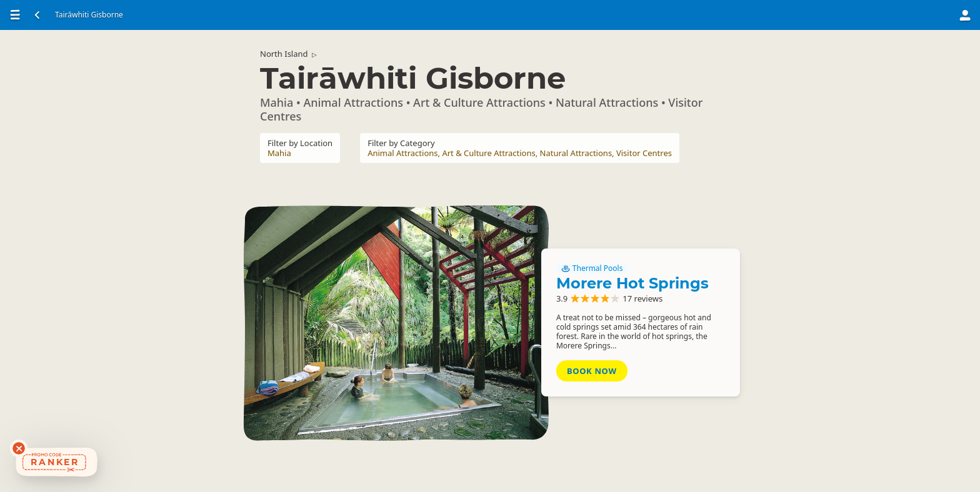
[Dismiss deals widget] (19, 448)
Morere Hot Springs (632, 283)
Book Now (592, 371)
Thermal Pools (592, 268)
